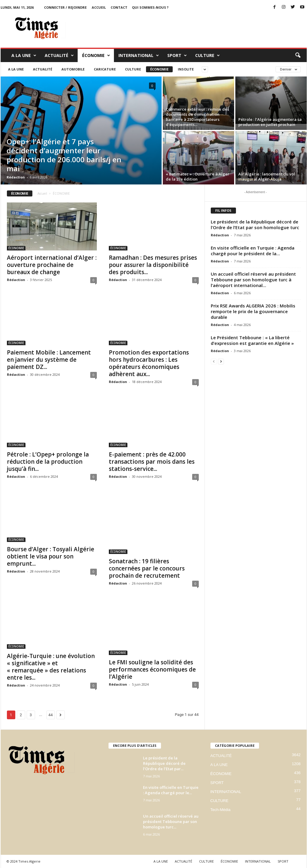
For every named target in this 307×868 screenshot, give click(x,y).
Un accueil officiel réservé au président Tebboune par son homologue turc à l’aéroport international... (253, 280)
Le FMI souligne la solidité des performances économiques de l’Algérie (152, 669)
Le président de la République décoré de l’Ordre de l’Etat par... (164, 763)
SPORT (177, 55)
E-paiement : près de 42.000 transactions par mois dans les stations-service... (152, 462)
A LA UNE (24, 55)
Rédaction (16, 177)
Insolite (186, 69)
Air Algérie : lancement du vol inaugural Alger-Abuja (267, 177)
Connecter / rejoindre (65, 7)
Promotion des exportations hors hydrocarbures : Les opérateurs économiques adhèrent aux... (149, 363)
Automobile (73, 69)
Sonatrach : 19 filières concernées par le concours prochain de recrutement (147, 568)
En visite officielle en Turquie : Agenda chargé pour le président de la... (253, 251)
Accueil (42, 193)
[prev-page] (214, 361)
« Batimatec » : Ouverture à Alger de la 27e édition (198, 177)
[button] (298, 55)
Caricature (105, 69)
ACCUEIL (99, 7)
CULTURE (207, 55)
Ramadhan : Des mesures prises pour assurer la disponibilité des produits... (153, 265)
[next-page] (221, 361)
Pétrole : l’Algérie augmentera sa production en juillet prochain (270, 122)
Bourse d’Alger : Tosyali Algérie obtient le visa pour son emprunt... (51, 556)
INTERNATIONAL (139, 55)
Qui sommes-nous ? (150, 7)
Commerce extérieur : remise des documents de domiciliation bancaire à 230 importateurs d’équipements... (197, 117)
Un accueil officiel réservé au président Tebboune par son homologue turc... (171, 822)
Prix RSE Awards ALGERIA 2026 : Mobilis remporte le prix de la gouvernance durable (253, 311)
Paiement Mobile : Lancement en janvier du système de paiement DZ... (49, 360)
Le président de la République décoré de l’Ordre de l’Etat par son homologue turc (255, 224)
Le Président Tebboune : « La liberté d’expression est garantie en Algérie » (252, 340)
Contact (119, 7)
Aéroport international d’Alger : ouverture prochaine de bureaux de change (52, 265)
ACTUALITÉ (59, 55)
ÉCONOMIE (96, 55)
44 (51, 715)
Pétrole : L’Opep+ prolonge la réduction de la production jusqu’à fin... (48, 462)
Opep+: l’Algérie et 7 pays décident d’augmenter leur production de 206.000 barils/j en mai (64, 155)
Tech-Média (221, 810)
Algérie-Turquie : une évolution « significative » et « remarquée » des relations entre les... (51, 667)
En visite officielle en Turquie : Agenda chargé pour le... (171, 790)
